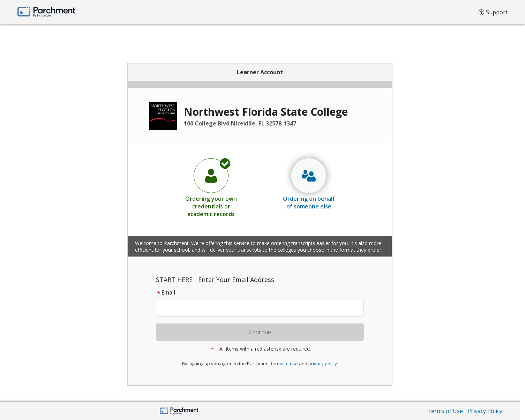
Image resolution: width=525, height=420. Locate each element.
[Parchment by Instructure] (179, 411)
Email (166, 292)
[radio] (211, 188)
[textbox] (263, 308)
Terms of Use (445, 411)
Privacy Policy (485, 411)
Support (493, 14)
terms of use (284, 364)
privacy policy (323, 364)
